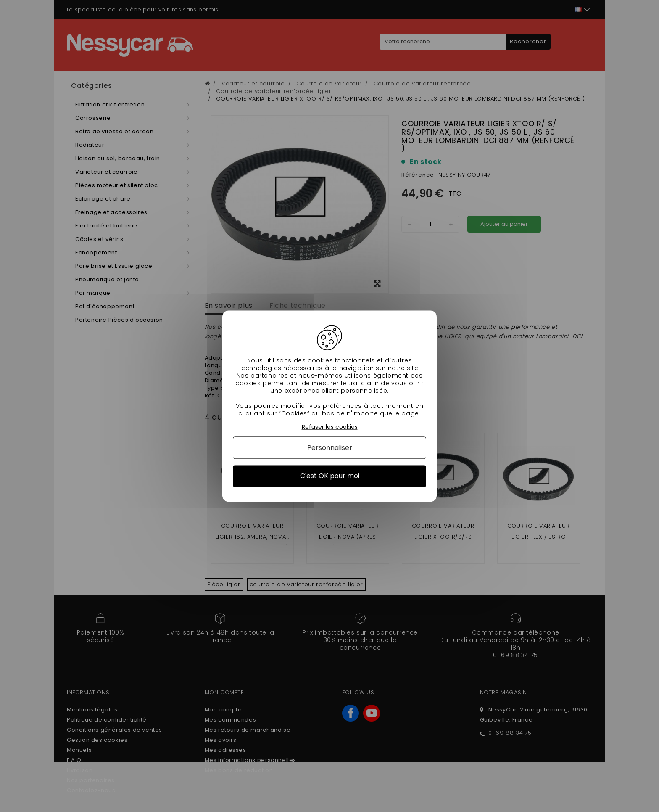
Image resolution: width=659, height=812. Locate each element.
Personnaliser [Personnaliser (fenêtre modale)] (330, 448)
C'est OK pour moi (330, 476)
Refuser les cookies (330, 427)
